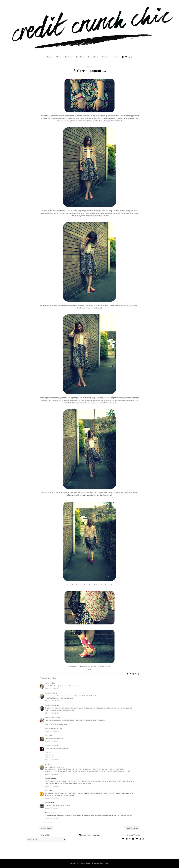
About (58, 57)
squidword (49, 693)
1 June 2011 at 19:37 (52, 774)
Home (50, 57)
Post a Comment (48, 823)
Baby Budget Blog (51, 717)
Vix (46, 764)
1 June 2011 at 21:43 (52, 786)
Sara (47, 736)
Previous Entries (132, 828)
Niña (47, 791)
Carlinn (48, 683)
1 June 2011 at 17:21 (52, 741)
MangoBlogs (104, 863)
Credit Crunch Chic (83, 863)
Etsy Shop (80, 57)
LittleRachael (50, 746)
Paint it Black (50, 705)
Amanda (48, 803)
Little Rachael (50, 753)
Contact (68, 57)
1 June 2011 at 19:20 (52, 760)
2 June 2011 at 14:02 (52, 818)
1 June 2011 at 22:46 (52, 808)
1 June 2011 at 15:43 (52, 731)
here (108, 667)
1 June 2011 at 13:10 (52, 713)
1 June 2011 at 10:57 (52, 689)
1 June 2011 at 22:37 (52, 798)
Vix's (60, 213)
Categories (93, 57)
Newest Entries (46, 828)
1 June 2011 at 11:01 (52, 701)
